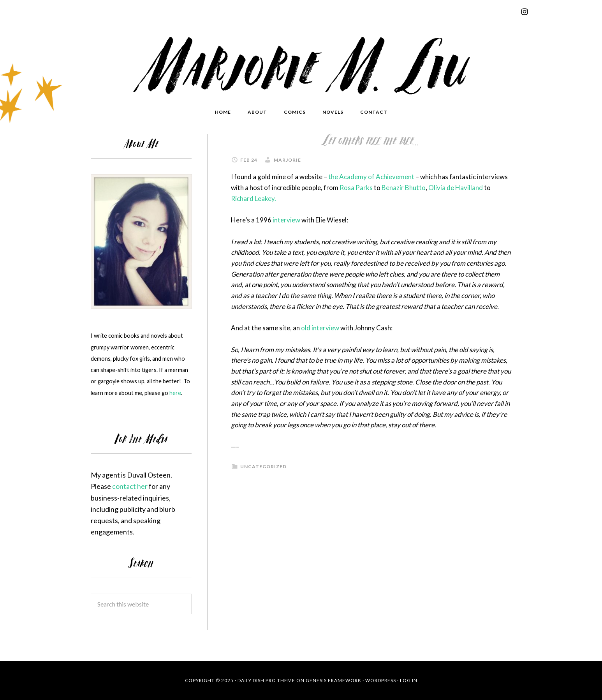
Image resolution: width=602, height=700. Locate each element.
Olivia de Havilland (456, 188)
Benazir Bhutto (404, 188)
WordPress (381, 680)
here (175, 393)
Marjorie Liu (301, 63)
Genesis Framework (334, 680)
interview (286, 220)
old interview (320, 328)
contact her (130, 486)
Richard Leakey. (253, 198)
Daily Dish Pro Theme (266, 680)
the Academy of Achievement (371, 177)
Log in (409, 680)
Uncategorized (263, 466)
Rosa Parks (356, 188)
